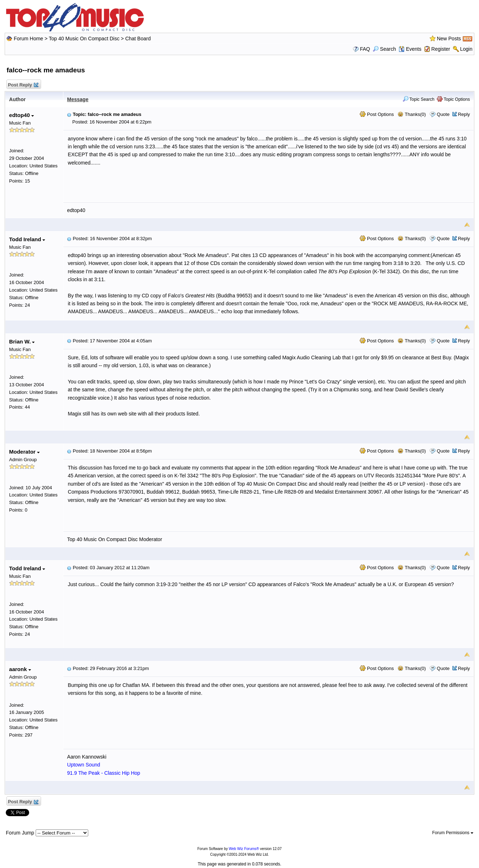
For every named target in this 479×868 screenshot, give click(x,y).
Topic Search (419, 99)
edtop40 (21, 115)
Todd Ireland (27, 239)
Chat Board (138, 39)
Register (441, 49)
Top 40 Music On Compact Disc (85, 39)
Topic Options (453, 99)
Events (410, 49)
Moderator (24, 452)
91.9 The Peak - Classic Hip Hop (104, 773)
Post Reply (23, 85)
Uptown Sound (84, 765)
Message (78, 99)
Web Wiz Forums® (244, 849)
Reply (464, 114)
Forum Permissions (453, 833)
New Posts (449, 39)
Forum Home (28, 39)
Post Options (377, 114)
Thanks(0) (412, 114)
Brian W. (22, 341)
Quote (443, 114)
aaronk (20, 669)
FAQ (365, 49)
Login (466, 49)
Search (384, 49)
